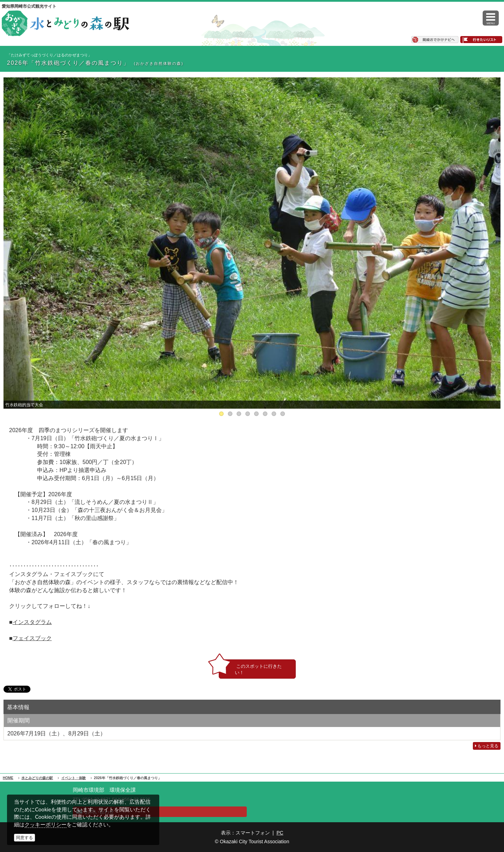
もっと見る (487, 746)
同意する (24, 838)
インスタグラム (32, 622)
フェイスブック (32, 638)
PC (280, 833)
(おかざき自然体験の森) (158, 63)
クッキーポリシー (45, 825)
